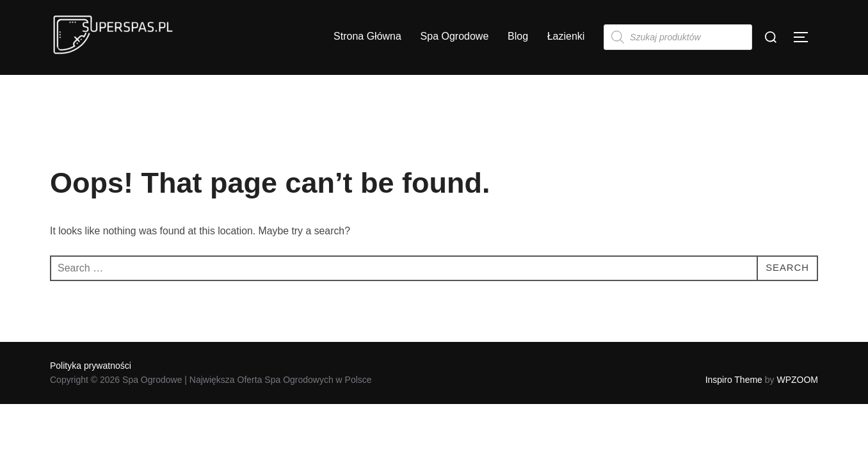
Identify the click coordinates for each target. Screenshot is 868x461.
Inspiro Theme (734, 380)
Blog (518, 36)
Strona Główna (367, 36)
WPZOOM (797, 380)
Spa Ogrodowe (455, 36)
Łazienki (566, 36)
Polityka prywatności (91, 366)
